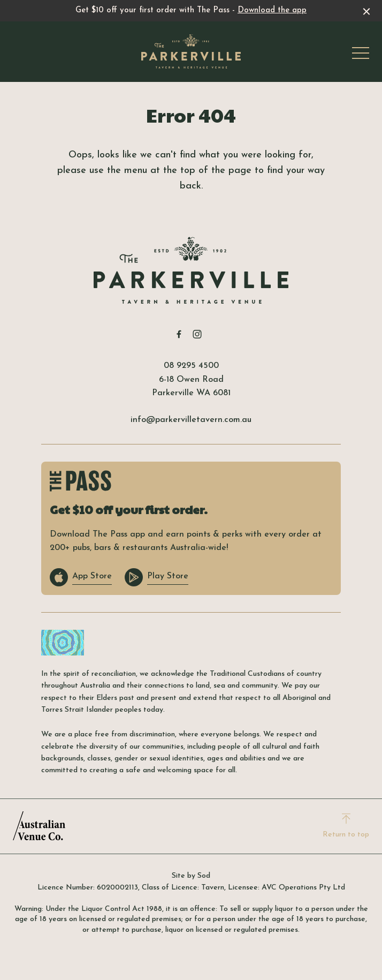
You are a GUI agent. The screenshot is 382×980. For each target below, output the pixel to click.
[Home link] (191, 51)
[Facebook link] (179, 334)
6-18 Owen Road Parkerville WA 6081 (191, 387)
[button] (361, 56)
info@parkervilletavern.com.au (191, 420)
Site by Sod (191, 876)
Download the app (272, 10)
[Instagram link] (197, 334)
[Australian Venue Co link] (39, 826)
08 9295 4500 (191, 366)
